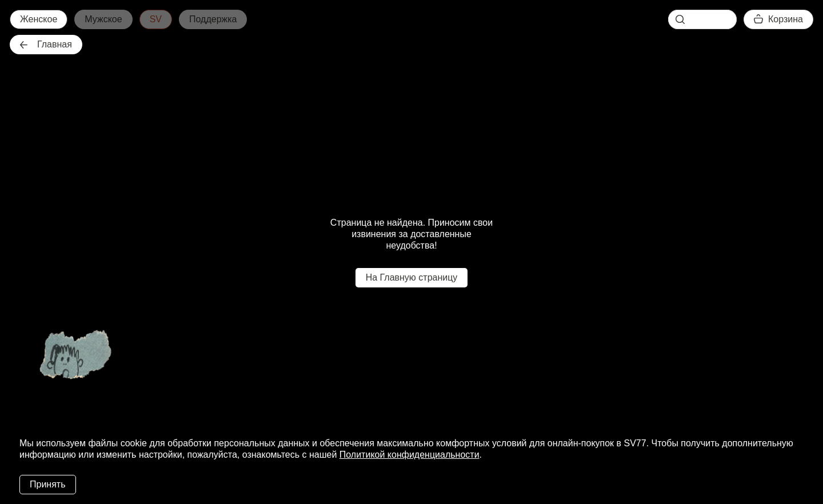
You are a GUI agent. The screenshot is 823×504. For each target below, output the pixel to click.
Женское (39, 19)
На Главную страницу (412, 277)
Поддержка (213, 19)
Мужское (103, 19)
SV (156, 19)
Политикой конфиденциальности (409, 455)
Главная (46, 44)
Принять (48, 484)
